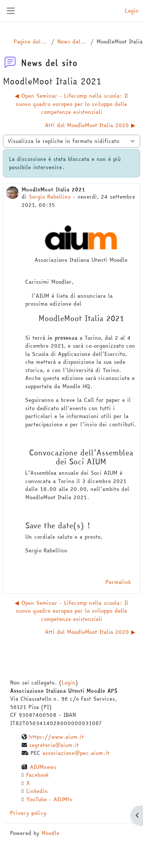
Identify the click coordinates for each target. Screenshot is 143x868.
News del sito (72, 42)
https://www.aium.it (57, 737)
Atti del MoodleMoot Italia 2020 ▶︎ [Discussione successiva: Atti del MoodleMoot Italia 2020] (90, 125)
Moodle (50, 833)
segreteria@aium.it (54, 745)
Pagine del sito (31, 42)
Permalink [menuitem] (118, 582)
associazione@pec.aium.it (76, 753)
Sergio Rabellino (50, 197)
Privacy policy (28, 813)
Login (132, 11)
